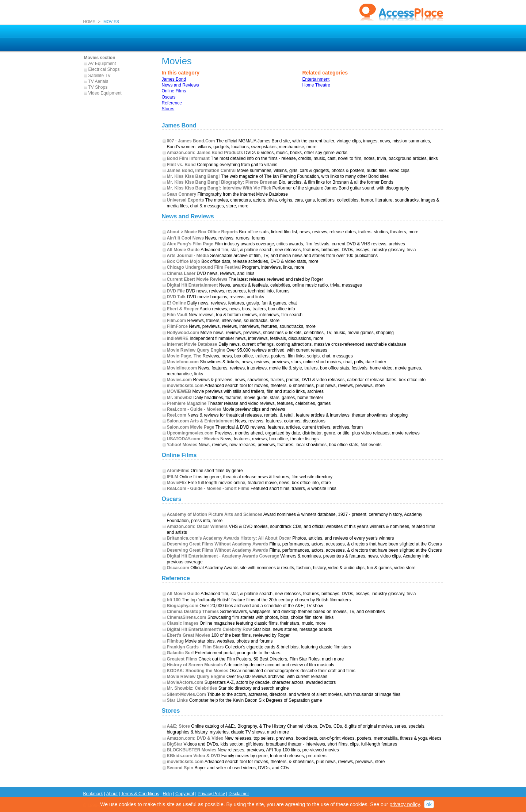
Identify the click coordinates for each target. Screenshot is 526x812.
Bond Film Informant (188, 158)
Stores (168, 109)
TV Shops (98, 87)
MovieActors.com (185, 682)
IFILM (173, 477)
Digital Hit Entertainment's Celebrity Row (209, 629)
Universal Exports (186, 200)
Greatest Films (182, 659)
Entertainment (316, 79)
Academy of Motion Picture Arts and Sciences (215, 514)
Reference (172, 103)
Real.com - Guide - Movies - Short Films (208, 489)
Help (167, 794)
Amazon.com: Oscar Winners (197, 526)
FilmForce (177, 326)
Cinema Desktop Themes (193, 612)
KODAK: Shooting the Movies (198, 671)
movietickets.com (185, 386)
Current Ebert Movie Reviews (197, 279)
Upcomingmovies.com (190, 433)
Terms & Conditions (140, 794)
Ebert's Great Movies (189, 635)
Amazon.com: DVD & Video (195, 738)
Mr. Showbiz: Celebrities (192, 688)
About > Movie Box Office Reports (202, 232)
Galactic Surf (180, 653)
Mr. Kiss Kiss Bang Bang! (193, 176)
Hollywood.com (183, 333)
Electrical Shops (104, 69)
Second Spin (180, 768)
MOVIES (111, 22)
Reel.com (177, 415)
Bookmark (93, 794)
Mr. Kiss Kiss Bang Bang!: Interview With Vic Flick (219, 188)
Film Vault (177, 315)
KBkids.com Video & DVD (194, 756)
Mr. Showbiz (180, 398)
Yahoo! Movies (182, 445)
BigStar (175, 744)
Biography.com (183, 606)
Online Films (174, 91)
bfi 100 (174, 600)
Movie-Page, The (184, 356)
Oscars (169, 97)
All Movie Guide (183, 250)
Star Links (178, 700)
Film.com (177, 321)
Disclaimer (239, 794)
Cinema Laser (181, 273)
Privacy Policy (211, 794)
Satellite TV (100, 76)
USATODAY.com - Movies (193, 439)
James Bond (174, 79)
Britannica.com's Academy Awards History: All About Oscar (229, 538)
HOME (89, 22)
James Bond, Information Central (201, 171)
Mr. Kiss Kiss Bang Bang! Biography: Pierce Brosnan (222, 182)
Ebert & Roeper (183, 309)
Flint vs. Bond (181, 165)
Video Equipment (105, 93)
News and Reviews (180, 85)
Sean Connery (182, 194)
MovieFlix (177, 483)
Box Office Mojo (184, 261)
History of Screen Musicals (195, 665)
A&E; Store (178, 726)
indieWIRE (178, 338)
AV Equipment (102, 64)
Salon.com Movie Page (191, 427)
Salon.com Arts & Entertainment (201, 421)
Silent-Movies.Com (186, 694)
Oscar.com (178, 568)
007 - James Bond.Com (191, 141)
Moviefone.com (183, 362)
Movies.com (180, 380)
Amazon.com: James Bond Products (205, 153)
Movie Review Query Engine (196, 350)
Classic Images (183, 623)
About (112, 794)
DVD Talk (176, 297)
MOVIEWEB (179, 391)
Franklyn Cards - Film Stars (195, 647)
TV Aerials (98, 81)
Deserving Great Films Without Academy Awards (218, 544)
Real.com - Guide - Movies (194, 409)
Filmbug (176, 641)
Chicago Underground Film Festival (204, 267)
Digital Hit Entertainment (193, 285)
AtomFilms (178, 471)
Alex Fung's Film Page (190, 244)
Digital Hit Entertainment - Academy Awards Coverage (223, 556)
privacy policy (405, 804)
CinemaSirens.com (187, 617)
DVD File (176, 291)
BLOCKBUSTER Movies (192, 750)
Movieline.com (182, 368)
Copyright (185, 794)
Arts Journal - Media (188, 256)
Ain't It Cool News (186, 238)
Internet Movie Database (192, 344)
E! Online (177, 303)
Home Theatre (316, 85)
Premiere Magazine (187, 403)
